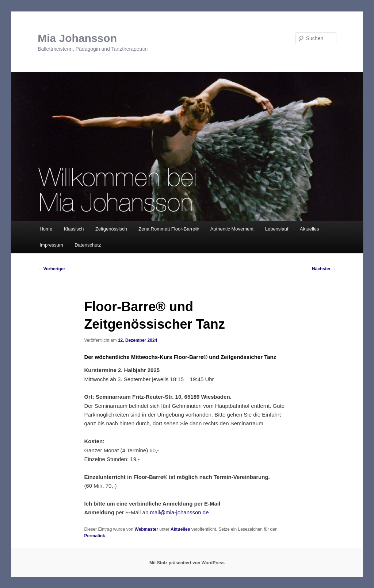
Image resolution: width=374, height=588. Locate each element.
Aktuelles (310, 229)
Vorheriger (51, 269)
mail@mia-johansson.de (179, 512)
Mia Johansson (77, 38)
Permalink (94, 536)
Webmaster (146, 529)
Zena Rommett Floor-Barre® (169, 229)
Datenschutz (88, 245)
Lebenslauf (277, 229)
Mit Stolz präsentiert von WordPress (187, 563)
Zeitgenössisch (111, 229)
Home (46, 229)
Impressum (51, 245)
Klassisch (74, 229)
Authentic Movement (232, 229)
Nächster (324, 269)
